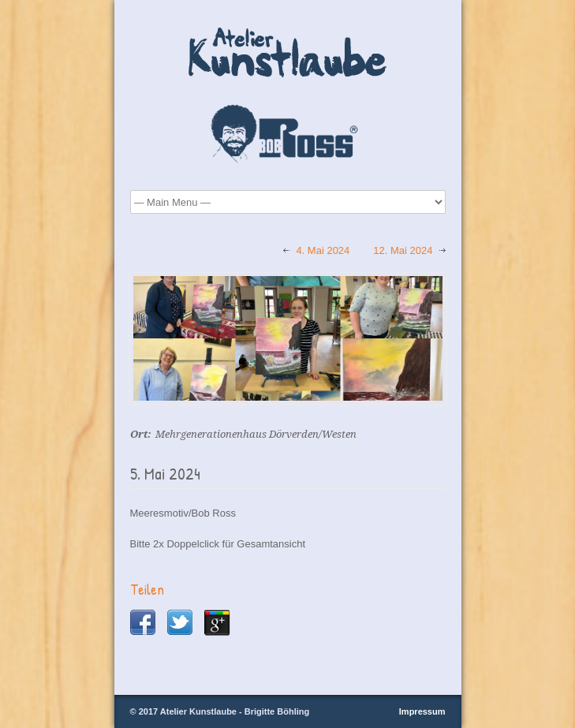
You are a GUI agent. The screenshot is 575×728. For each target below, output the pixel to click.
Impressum (422, 711)
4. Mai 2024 (323, 250)
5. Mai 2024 (165, 474)
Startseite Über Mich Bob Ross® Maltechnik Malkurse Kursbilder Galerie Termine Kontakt (288, 202)
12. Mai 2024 (403, 250)
